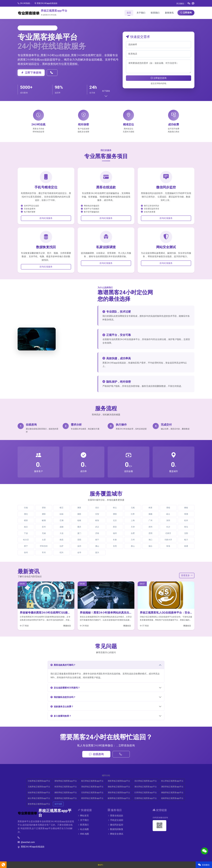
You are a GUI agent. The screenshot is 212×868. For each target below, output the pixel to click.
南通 (186, 546)
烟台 (150, 546)
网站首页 (83, 816)
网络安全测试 (115, 834)
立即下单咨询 (31, 73)
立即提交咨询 (159, 78)
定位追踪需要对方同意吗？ (65, 688)
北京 (115, 520)
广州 (150, 520)
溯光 (26, 514)
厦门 (79, 533)
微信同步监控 (115, 825)
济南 (97, 533)
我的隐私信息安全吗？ (63, 697)
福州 (115, 533)
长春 (115, 540)
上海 (133, 520)
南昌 (62, 540)
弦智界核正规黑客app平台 (92, 792)
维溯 (186, 514)
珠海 (168, 546)
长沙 (168, 527)
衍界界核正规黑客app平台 (145, 792)
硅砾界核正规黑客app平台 (39, 792)
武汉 (97, 527)
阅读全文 (67, 626)
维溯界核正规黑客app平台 (66, 798)
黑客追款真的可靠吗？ (63, 665)
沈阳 (186, 533)
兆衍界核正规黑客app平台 (145, 781)
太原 (44, 540)
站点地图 (83, 829)
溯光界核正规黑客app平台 (145, 787)
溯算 (79, 508)
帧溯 (44, 520)
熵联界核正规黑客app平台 (66, 792)
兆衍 (97, 508)
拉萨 (62, 546)
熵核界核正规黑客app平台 (119, 787)
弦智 (97, 514)
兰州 (133, 540)
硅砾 (62, 514)
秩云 (115, 508)
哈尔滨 (26, 540)
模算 (26, 520)
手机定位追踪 (115, 820)
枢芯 (62, 508)
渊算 (44, 514)
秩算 (150, 508)
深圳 (168, 520)
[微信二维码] (189, 4)
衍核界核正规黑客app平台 (39, 781)
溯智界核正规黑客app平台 (119, 792)
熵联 (79, 514)
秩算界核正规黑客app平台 (66, 787)
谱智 (44, 508)
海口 (150, 540)
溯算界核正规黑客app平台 (119, 781)
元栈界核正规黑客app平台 (39, 787)
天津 (133, 527)
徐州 (26, 552)
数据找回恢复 (115, 829)
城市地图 (58, 804)
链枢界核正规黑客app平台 (172, 798)
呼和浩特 (44, 546)
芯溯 (62, 520)
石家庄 (168, 533)
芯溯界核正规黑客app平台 (145, 798)
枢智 (97, 520)
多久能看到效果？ (61, 716)
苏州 (44, 527)
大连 (62, 533)
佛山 (97, 546)
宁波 (26, 533)
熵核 (186, 508)
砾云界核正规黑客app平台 (39, 798)
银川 (186, 540)
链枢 (79, 520)
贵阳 (79, 540)
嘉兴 (97, 552)
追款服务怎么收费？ (62, 707)
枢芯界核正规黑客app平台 (92, 781)
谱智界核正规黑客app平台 (66, 781)
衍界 (133, 514)
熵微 (150, 514)
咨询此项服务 (46, 218)
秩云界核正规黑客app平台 (172, 781)
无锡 (44, 533)
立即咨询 (186, 13)
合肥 (133, 533)
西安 (115, 527)
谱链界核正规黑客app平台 (92, 787)
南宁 (97, 540)
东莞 (115, 546)
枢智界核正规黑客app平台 (39, 804)
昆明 (150, 533)
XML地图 (83, 834)
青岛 (186, 527)
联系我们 (83, 825)
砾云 (168, 514)
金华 (79, 552)
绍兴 (62, 552)
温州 (79, 546)
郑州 (150, 527)
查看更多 (187, 575)
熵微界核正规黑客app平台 (172, 792)
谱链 (168, 508)
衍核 (26, 508)
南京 (26, 527)
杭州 (186, 520)
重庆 (79, 527)
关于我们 (83, 820)
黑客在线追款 (115, 816)
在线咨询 (96, 754)
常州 (44, 552)
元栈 (133, 508)
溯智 (115, 514)
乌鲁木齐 (168, 540)
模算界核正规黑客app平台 (92, 798)
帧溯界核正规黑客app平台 (119, 798)
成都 (62, 527)
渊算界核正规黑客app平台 (172, 787)
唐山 (133, 546)
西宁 (26, 546)
